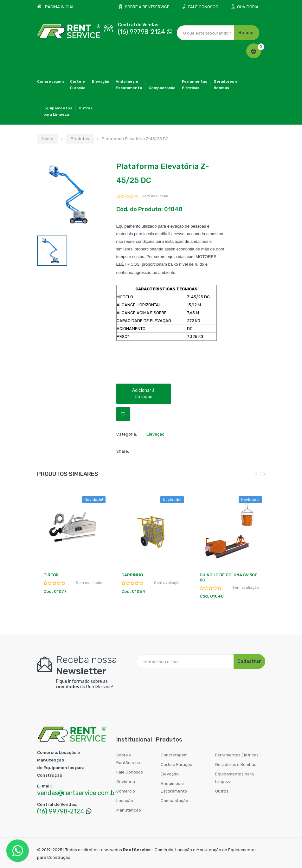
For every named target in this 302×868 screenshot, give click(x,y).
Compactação (162, 88)
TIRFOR (51, 575)
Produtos (80, 139)
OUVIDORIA (248, 7)
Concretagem (50, 81)
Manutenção (129, 810)
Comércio (126, 791)
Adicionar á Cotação (143, 394)
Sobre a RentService (128, 759)
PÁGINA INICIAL (60, 7)
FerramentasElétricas (195, 85)
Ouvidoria (126, 782)
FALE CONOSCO (203, 7)
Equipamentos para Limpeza (235, 778)
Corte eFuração (78, 85)
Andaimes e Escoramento (174, 787)
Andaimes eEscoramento (129, 85)
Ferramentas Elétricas (237, 755)
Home (48, 139)
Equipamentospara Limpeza (58, 111)
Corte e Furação (177, 764)
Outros (86, 108)
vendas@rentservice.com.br (77, 793)
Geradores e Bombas (236, 764)
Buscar (246, 33)
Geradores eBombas (226, 85)
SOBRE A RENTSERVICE (147, 7)
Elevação (101, 81)
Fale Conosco (130, 772)
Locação (125, 801)
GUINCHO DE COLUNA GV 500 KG (229, 577)
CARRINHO (132, 575)
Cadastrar (249, 661)
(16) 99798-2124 (141, 32)
